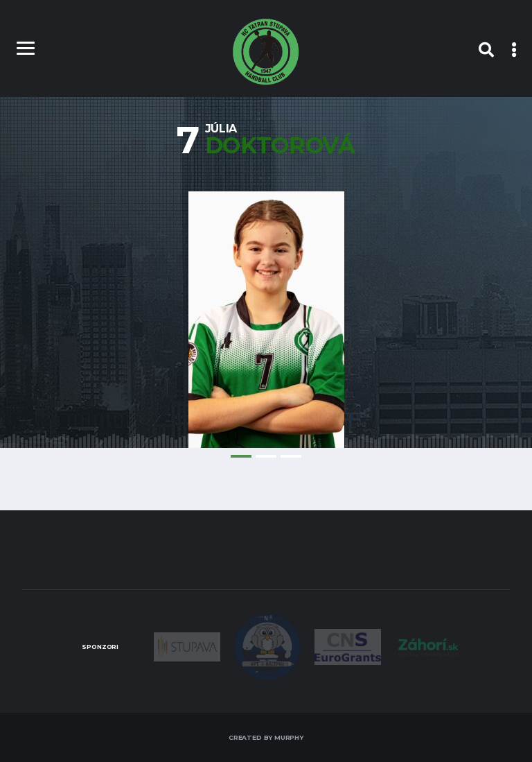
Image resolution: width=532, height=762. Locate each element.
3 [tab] (291, 456)
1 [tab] (241, 456)
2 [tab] (266, 456)
